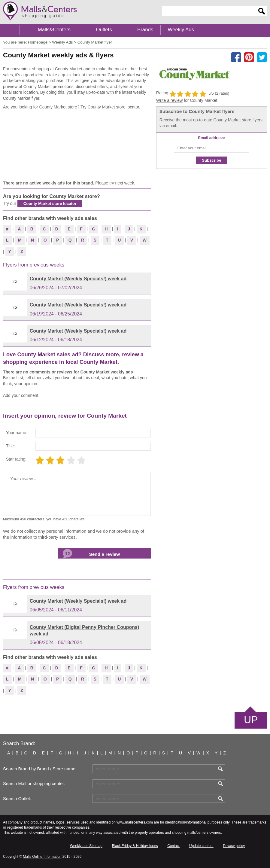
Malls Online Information (42, 857)
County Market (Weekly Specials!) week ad (78, 279)
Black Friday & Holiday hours (135, 846)
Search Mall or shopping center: (34, 784)
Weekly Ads (181, 30)
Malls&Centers (54, 30)
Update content (201, 846)
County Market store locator (50, 204)
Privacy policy (234, 846)
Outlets (104, 30)
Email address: (212, 138)
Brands (145, 30)
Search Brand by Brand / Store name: (40, 769)
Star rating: (16, 459)
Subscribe (211, 160)
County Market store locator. (114, 107)
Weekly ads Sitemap (86, 846)
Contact (173, 846)
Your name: (17, 433)
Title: (11, 446)
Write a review (169, 100)
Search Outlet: (17, 799)
